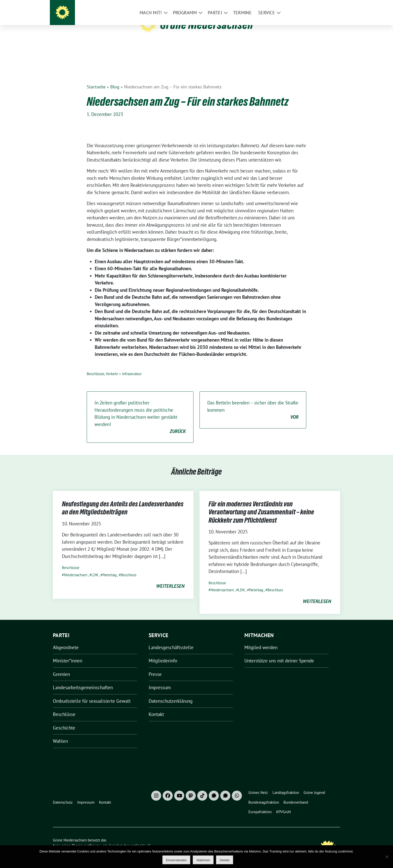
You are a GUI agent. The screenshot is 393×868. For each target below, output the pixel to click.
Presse (155, 666)
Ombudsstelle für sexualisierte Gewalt (92, 693)
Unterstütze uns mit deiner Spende (279, 653)
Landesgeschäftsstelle (171, 640)
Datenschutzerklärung (171, 693)
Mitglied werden (261, 640)
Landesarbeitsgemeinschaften (83, 680)
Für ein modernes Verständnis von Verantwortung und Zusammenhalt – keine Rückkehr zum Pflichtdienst (261, 504)
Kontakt (156, 706)
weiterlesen (170, 578)
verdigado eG (140, 838)
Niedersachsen (76, 567)
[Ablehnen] (387, 857)
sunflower (92, 838)
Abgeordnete (66, 640)
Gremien (61, 666)
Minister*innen (68, 653)
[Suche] (324, 5)
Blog (115, 79)
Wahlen (60, 733)
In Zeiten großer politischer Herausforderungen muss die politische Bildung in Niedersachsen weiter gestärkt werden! (140, 410)
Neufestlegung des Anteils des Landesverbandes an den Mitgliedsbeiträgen (123, 500)
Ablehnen (203, 860)
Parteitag (110, 567)
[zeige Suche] (331, 5)
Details (225, 860)
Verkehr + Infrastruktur (124, 366)
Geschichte (64, 720)
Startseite (96, 79)
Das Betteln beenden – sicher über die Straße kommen (253, 402)
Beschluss (129, 567)
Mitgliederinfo (163, 653)
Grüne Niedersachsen (207, 25)
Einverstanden (176, 860)
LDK (95, 567)
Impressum (160, 680)
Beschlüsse (95, 366)
